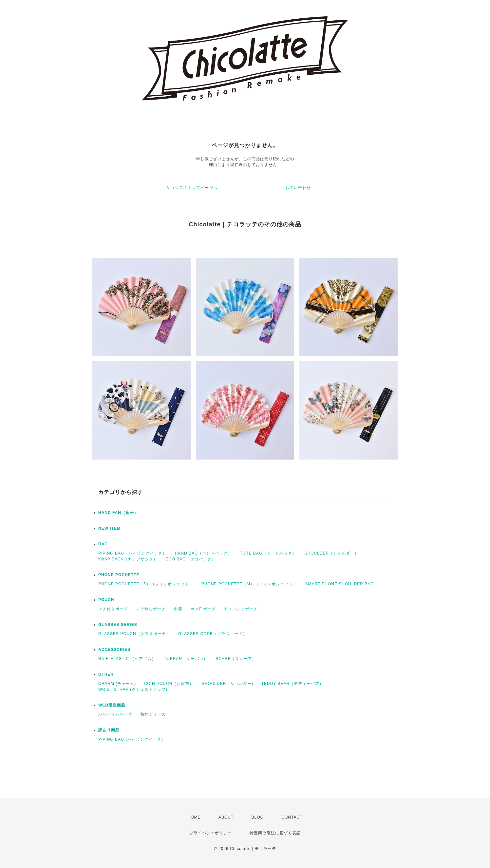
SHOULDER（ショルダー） (332, 553)
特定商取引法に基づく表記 (275, 833)
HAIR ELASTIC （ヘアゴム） (127, 659)
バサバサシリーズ (115, 714)
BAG (103, 544)
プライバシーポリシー (211, 833)
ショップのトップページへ (192, 188)
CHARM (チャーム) (117, 684)
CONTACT (292, 817)
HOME (194, 817)
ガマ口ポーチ (203, 609)
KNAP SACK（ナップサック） (128, 559)
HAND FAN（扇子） (118, 513)
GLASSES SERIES (118, 625)
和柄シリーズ (153, 714)
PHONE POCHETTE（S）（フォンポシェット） (146, 584)
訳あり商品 (109, 730)
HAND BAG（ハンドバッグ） (204, 553)
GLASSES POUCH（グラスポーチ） (134, 634)
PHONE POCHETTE (119, 575)
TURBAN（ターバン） (186, 659)
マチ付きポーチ (113, 609)
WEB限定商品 (112, 705)
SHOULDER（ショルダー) (228, 684)
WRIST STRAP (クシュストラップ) (133, 689)
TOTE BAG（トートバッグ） (268, 553)
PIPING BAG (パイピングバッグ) (131, 739)
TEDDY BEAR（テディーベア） (292, 684)
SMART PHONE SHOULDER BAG (339, 584)
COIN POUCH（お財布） (169, 684)
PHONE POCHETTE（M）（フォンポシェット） (249, 584)
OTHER (106, 674)
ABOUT (226, 817)
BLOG (258, 817)
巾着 (178, 609)
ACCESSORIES (114, 650)
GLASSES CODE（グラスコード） (213, 634)
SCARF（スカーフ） (236, 659)
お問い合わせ (298, 188)
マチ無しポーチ (151, 609)
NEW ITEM (109, 528)
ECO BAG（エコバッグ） (191, 559)
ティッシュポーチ (241, 609)
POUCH (106, 600)
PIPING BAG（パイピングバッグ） (132, 553)
